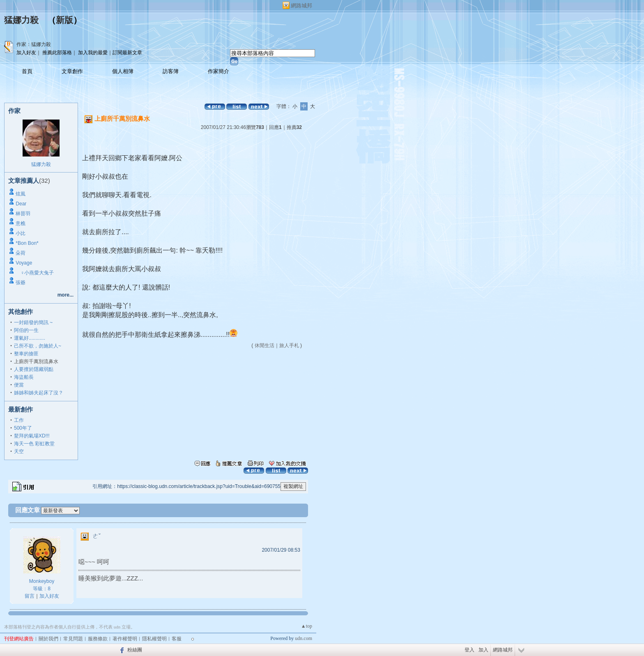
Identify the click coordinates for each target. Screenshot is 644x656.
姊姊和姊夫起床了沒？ (39, 393)
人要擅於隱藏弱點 (34, 369)
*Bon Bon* (27, 243)
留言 (30, 596)
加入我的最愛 (93, 53)
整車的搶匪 (26, 354)
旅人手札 (289, 345)
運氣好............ (30, 338)
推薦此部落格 (57, 53)
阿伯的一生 (26, 330)
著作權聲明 (125, 639)
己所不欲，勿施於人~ (38, 346)
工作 (19, 420)
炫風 (21, 194)
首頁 (27, 71)
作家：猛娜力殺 (34, 44)
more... (66, 295)
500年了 (23, 428)
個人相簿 (123, 71)
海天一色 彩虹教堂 (34, 444)
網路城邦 (301, 6)
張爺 (21, 283)
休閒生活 (264, 345)
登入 (469, 650)
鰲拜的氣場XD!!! (32, 436)
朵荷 (21, 253)
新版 (64, 20)
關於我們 (48, 639)
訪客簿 (171, 71)
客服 (177, 639)
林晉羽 (23, 214)
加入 (483, 650)
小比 (21, 233)
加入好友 (26, 53)
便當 (19, 385)
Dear (21, 204)
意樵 (21, 223)
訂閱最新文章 (127, 53)
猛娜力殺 (21, 20)
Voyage (24, 263)
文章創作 (72, 71)
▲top (307, 626)
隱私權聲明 (154, 639)
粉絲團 (135, 650)
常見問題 (73, 639)
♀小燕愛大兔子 (35, 273)
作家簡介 (218, 71)
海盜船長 (24, 377)
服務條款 (98, 639)
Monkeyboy (42, 581)
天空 (19, 451)
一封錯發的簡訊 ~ (33, 322)
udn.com (304, 638)
